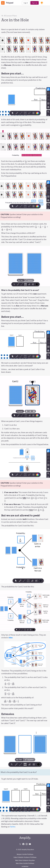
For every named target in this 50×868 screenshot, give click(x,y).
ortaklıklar (25, 866)
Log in (26, 3)
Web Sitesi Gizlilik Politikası (25, 863)
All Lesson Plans (9, 16)
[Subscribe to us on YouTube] (30, 844)
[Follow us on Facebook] (23, 844)
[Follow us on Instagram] (27, 844)
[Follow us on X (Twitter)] (20, 844)
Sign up (34, 3)
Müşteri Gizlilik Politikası (25, 854)
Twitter (13, 827)
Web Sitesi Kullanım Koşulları (25, 860)
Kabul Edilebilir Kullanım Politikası (25, 857)
